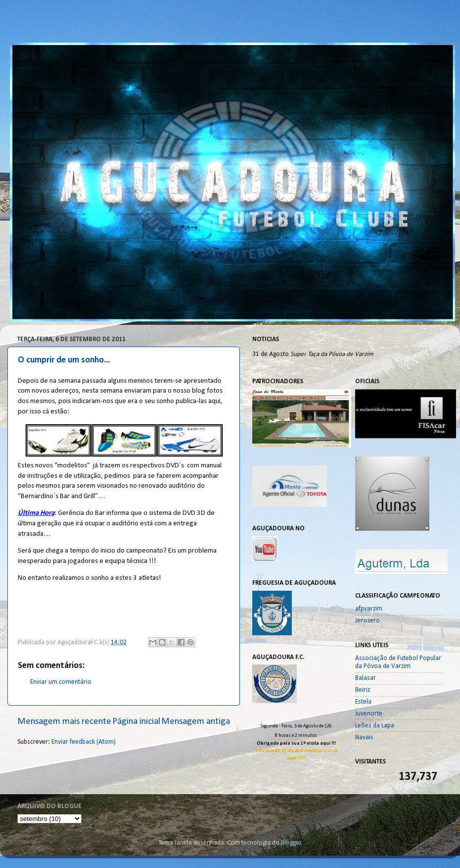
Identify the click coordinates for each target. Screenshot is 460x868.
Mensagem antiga (196, 722)
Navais (364, 738)
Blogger (291, 843)
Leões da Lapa (375, 726)
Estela (363, 702)
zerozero (368, 621)
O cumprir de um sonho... (64, 360)
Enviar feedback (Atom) (84, 742)
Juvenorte (369, 714)
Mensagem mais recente (64, 722)
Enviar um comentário (61, 682)
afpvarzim (369, 609)
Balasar (366, 678)
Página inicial (136, 722)
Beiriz (363, 690)
